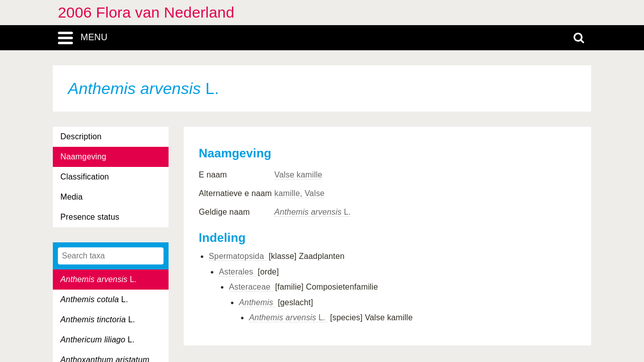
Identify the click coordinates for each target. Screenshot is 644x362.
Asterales (237, 272)
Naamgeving (83, 157)
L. (99, 279)
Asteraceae (251, 287)
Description (81, 137)
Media (71, 197)
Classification (85, 177)
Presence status (90, 217)
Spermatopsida (237, 256)
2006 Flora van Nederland (146, 12)
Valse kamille (298, 175)
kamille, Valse (299, 193)
